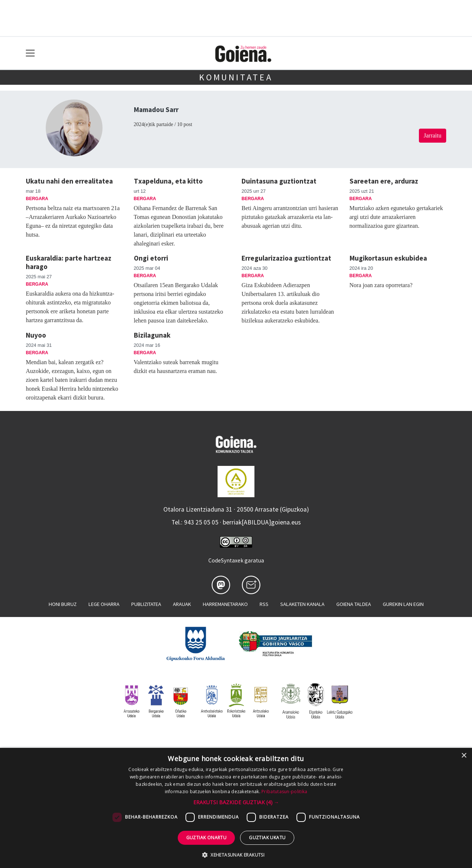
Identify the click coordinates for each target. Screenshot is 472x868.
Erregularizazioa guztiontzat (286, 258)
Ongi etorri (151, 258)
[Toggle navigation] (30, 53)
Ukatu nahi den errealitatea (69, 181)
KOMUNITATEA (236, 77)
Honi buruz (63, 604)
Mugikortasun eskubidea (388, 258)
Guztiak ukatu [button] (267, 838)
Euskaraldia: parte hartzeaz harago (69, 262)
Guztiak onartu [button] (206, 838)
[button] (236, 802)
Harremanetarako (225, 604)
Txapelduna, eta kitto (168, 181)
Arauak (182, 604)
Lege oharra (104, 604)
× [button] (464, 756)
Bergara (37, 199)
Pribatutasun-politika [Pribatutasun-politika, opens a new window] (284, 792)
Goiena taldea (354, 604)
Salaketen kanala (302, 604)
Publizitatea (146, 604)
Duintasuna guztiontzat (279, 181)
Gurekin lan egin (403, 604)
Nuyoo (36, 335)
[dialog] (236, 808)
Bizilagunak (152, 335)
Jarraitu (433, 135)
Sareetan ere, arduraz (384, 181)
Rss (264, 604)
